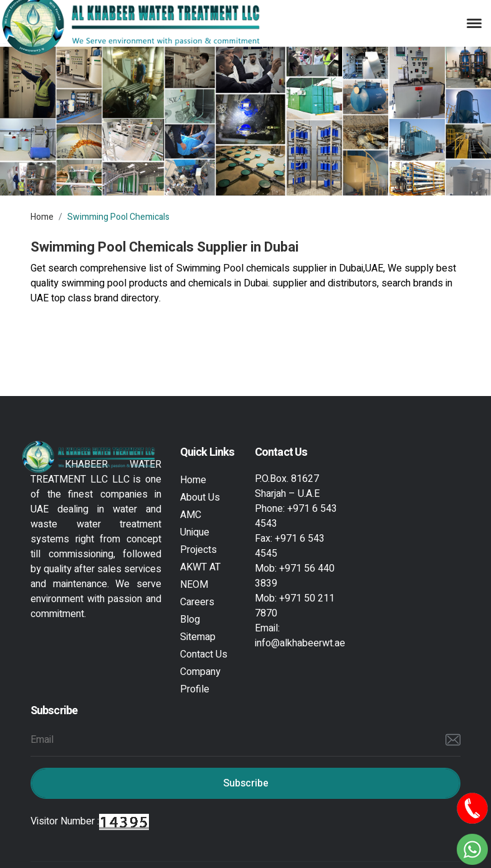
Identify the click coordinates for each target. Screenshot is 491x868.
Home (42, 217)
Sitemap (198, 637)
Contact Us (204, 654)
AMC (191, 515)
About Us (200, 498)
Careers (197, 602)
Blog (190, 620)
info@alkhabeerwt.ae (300, 643)
